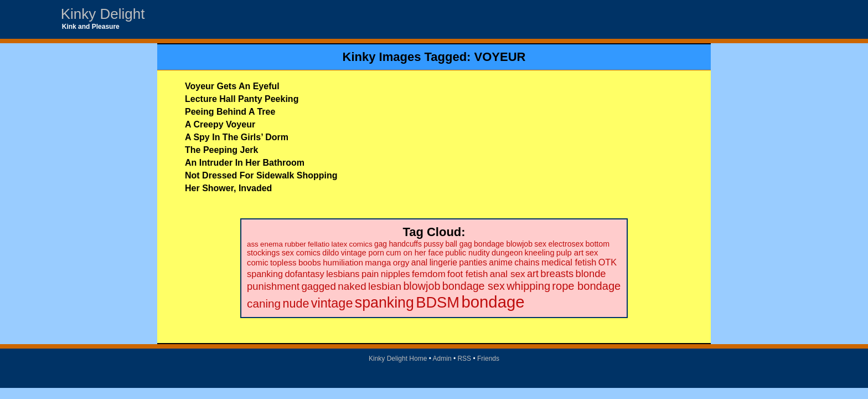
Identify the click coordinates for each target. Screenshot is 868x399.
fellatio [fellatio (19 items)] (319, 244)
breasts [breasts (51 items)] (557, 273)
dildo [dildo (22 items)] (330, 253)
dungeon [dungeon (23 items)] (507, 253)
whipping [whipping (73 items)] (528, 286)
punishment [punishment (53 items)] (273, 286)
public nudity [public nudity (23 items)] (467, 253)
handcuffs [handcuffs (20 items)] (405, 244)
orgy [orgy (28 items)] (401, 262)
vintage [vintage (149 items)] (332, 303)
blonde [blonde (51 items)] (591, 273)
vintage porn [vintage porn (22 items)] (363, 253)
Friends (488, 359)
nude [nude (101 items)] (296, 303)
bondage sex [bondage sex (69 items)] (474, 286)
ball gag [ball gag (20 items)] (458, 244)
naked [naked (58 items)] (352, 286)
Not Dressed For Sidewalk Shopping (261, 175)
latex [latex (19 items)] (340, 244)
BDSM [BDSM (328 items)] (438, 302)
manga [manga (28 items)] (378, 262)
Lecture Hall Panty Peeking (242, 99)
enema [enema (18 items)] (272, 244)
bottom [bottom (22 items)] (598, 244)
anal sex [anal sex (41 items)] (508, 274)
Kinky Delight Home (398, 359)
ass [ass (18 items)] (253, 244)
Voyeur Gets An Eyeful (232, 86)
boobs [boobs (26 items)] (310, 262)
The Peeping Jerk (222, 150)
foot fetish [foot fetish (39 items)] (467, 274)
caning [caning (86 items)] (264, 303)
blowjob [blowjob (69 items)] (422, 286)
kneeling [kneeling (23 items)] (540, 253)
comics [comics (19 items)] (361, 244)
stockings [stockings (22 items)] (263, 253)
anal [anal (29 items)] (419, 262)
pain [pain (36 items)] (370, 274)
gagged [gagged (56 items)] (319, 286)
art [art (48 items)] (533, 274)
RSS (464, 359)
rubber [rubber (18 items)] (295, 244)
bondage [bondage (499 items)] (493, 302)
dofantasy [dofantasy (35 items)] (304, 274)
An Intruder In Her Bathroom (245, 163)
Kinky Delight (103, 14)
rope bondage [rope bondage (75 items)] (586, 286)
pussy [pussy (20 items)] (433, 244)
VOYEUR (500, 57)
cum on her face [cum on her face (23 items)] (415, 253)
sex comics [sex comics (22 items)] (301, 253)
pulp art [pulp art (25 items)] (570, 253)
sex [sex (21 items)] (540, 244)
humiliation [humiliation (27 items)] (343, 262)
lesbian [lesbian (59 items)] (385, 286)
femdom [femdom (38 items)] (429, 274)
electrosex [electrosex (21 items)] (566, 244)
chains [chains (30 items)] (527, 262)
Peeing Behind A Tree (230, 112)
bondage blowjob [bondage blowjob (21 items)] (503, 244)
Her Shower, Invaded (228, 188)
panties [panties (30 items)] (473, 262)
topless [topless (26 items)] (283, 262)
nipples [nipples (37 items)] (396, 274)
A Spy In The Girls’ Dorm (237, 137)
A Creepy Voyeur (220, 124)
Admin (442, 359)
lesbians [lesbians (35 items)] (343, 274)
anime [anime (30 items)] (501, 262)
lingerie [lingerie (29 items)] (443, 262)
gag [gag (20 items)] (381, 244)
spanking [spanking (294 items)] (384, 303)
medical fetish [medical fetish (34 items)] (569, 262)
